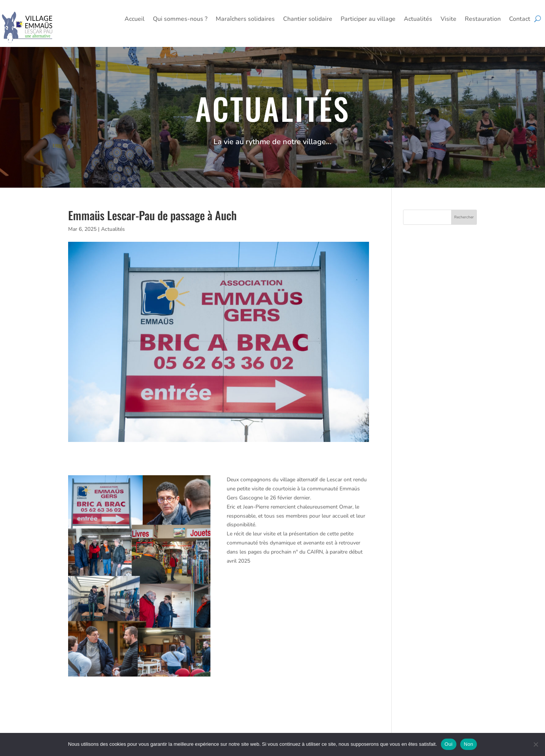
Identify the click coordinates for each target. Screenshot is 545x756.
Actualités (418, 20)
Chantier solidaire (308, 20)
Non (469, 744)
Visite (448, 20)
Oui (449, 744)
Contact (520, 20)
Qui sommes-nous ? (180, 20)
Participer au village (368, 20)
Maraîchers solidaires (245, 20)
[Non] (536, 744)
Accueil (135, 20)
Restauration (483, 20)
